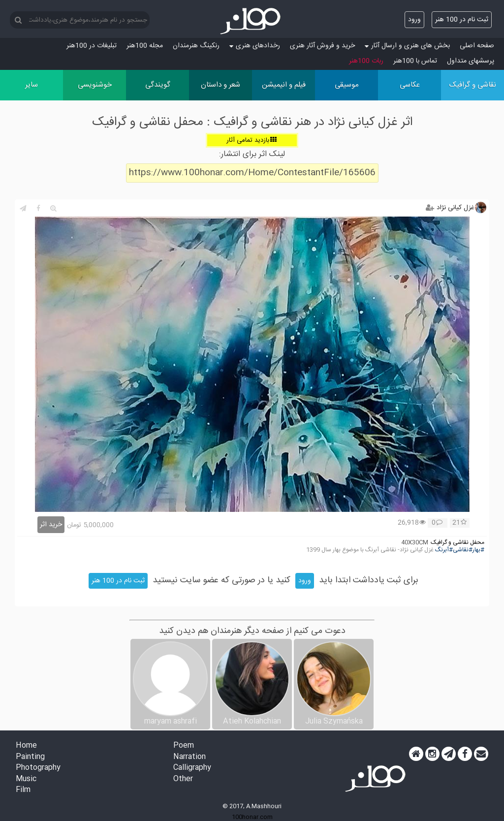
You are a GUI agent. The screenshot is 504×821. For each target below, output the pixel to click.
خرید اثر (51, 525)
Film (23, 790)
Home (26, 746)
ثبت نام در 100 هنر (462, 20)
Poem (184, 746)
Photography (38, 768)
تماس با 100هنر (415, 61)
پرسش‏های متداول (471, 61)
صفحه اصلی (477, 46)
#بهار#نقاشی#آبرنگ (460, 550)
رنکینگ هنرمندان (196, 46)
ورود (414, 20)
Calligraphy (192, 768)
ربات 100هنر (366, 61)
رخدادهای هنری (255, 46)
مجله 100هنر (145, 46)
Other (183, 779)
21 (459, 523)
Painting (30, 757)
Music (26, 779)
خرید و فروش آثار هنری (322, 46)
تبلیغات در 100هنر (92, 46)
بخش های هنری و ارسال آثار (407, 46)
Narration (189, 757)
